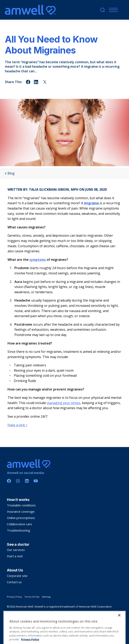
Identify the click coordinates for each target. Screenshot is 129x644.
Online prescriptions (21, 518)
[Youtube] (36, 481)
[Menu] (112, 10)
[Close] (119, 629)
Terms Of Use (32, 597)
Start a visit (15, 556)
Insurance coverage (21, 511)
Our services (16, 550)
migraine (92, 203)
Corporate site (17, 576)
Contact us (14, 582)
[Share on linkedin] (36, 82)
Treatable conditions (21, 505)
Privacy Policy (14, 597)
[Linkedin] (27, 481)
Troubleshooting (18, 530)
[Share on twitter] (45, 82)
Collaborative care (20, 524)
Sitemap (46, 597)
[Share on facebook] (28, 82)
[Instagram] (18, 481)
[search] (102, 10)
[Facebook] (9, 481)
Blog (10, 173)
